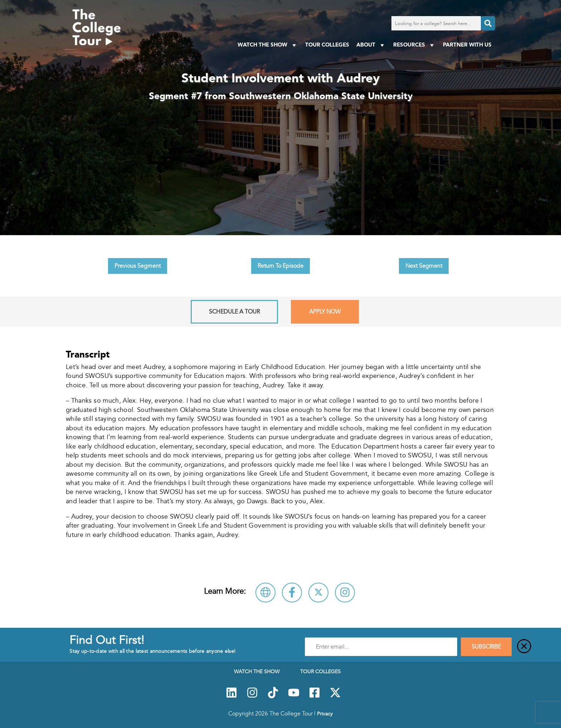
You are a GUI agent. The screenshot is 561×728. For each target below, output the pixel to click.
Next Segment (424, 266)
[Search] (488, 23)
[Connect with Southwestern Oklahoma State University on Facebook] (292, 593)
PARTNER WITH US (467, 45)
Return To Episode (280, 266)
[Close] (524, 647)
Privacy (325, 714)
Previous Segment (138, 266)
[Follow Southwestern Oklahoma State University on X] (318, 593)
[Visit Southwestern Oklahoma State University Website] (265, 593)
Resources (414, 45)
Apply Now (325, 312)
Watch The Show (268, 45)
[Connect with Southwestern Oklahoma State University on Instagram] (345, 593)
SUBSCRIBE (486, 647)
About (371, 45)
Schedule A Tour (234, 312)
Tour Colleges (327, 45)
